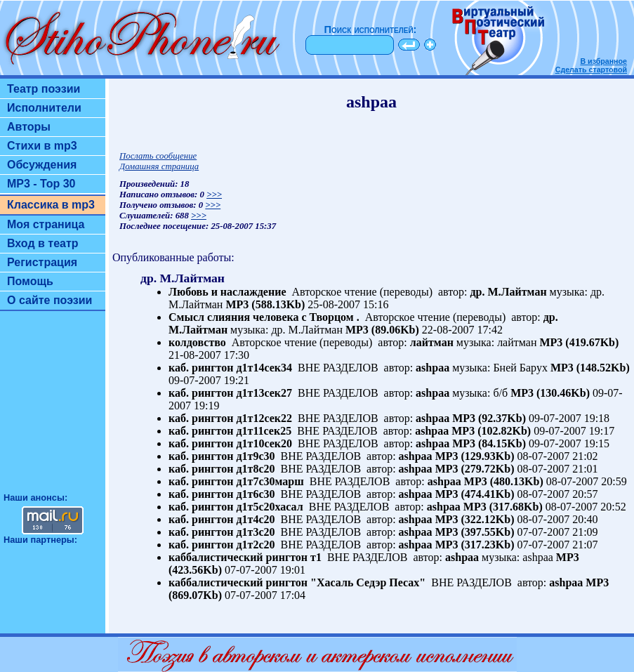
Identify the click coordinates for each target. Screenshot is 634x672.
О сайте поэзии (49, 300)
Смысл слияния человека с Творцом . (264, 317)
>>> (214, 195)
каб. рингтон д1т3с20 (222, 532)
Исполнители (44, 108)
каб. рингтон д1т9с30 (222, 456)
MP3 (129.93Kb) (475, 456)
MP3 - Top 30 (41, 184)
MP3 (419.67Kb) (579, 342)
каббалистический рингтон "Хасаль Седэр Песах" (297, 582)
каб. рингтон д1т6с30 (222, 494)
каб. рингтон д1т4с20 (222, 519)
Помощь (30, 281)
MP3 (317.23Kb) (475, 545)
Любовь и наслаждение (227, 292)
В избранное (603, 61)
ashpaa (432, 368)
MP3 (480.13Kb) (504, 481)
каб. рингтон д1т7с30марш (236, 481)
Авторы (29, 127)
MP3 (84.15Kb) (489, 443)
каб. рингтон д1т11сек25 (230, 431)
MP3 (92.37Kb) (489, 418)
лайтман (432, 342)
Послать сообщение (158, 156)
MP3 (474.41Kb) (475, 494)
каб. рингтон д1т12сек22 (230, 418)
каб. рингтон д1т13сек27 (230, 393)
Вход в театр (43, 243)
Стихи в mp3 (42, 146)
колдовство (197, 342)
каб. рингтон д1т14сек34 (230, 368)
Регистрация (42, 262)
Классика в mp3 (51, 205)
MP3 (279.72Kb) (475, 469)
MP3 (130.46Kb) (550, 393)
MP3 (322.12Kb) (475, 519)
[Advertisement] (53, 408)
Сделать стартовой (591, 70)
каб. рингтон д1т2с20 (222, 545)
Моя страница (46, 224)
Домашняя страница (159, 166)
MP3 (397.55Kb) (475, 532)
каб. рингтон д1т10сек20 (230, 443)
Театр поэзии (44, 89)
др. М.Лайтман (509, 292)
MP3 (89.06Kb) (382, 330)
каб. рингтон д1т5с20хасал (236, 507)
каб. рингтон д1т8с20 (222, 469)
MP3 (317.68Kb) (503, 507)
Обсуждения (42, 165)
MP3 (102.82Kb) (491, 431)
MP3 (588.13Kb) (265, 304)
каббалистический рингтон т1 (245, 557)
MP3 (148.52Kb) (590, 368)
